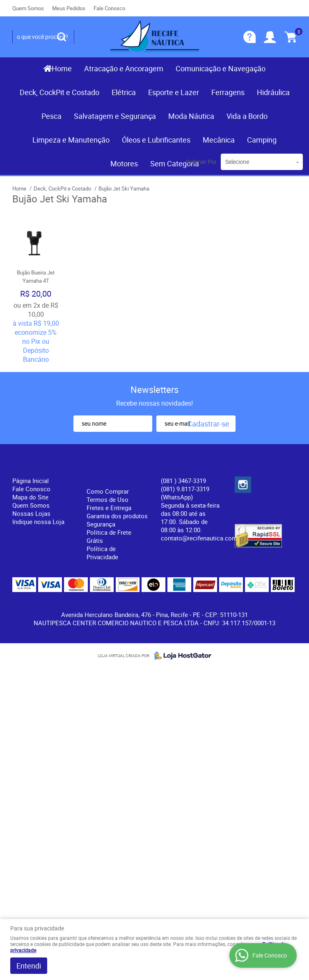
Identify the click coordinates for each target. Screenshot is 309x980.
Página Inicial (31, 481)
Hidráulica (273, 92)
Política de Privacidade (102, 553)
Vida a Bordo (247, 116)
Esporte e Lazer (174, 92)
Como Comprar (108, 491)
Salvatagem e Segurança (115, 116)
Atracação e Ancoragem (124, 68)
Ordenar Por (201, 162)
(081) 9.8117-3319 (185, 493)
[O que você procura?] (62, 37)
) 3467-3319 (183, 481)
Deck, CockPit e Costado (60, 92)
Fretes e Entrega (109, 508)
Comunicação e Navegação (221, 68)
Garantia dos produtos (117, 516)
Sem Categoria (175, 163)
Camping (262, 140)
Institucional (35, 467)
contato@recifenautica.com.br (203, 538)
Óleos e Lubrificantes (156, 140)
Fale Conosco (109, 8)
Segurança (101, 524)
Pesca (51, 116)
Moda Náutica (191, 116)
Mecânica (219, 140)
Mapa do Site (30, 497)
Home (62, 68)
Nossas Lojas (31, 513)
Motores (124, 163)
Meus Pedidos (69, 8)
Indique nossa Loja (38, 522)
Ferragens (228, 92)
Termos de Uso (108, 499)
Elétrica (124, 92)
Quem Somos (28, 8)
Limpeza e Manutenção (71, 140)
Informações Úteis (110, 472)
